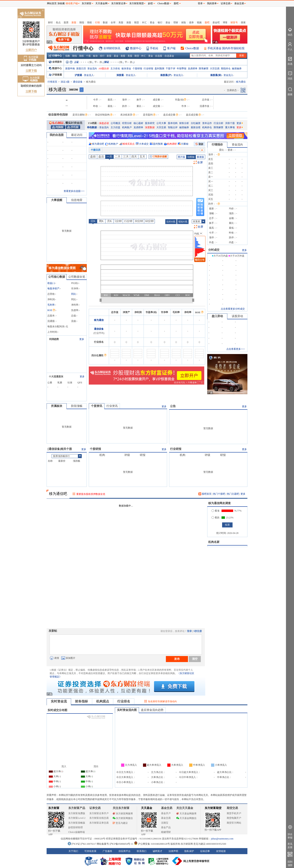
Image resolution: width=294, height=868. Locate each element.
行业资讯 (112, 406)
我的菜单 (212, 3)
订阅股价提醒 (158, 157)
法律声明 (173, 851)
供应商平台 (125, 851)
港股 (129, 23)
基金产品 (166, 827)
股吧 (207, 23)
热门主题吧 (233, 494)
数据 (105, 23)
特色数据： (93, 127)
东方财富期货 (213, 808)
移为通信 (99, 320)
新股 (74, 23)
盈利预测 (159, 69)
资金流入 (89, 75)
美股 (121, 23)
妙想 (150, 3)
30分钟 (139, 221)
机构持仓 (207, 127)
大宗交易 (215, 69)
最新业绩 (196, 127)
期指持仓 (226, 69)
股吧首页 (205, 494)
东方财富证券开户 (99, 813)
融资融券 (237, 69)
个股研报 (137, 69)
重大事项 (230, 127)
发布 (177, 659)
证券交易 (226, 3)
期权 (90, 23)
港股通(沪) (166, 75)
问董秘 (185, 144)
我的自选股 (57, 135)
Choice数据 (192, 48)
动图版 (191, 157)
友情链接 (221, 851)
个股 (88, 56)
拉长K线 (171, 222)
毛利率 (51, 305)
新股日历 (81, 69)
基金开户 (166, 813)
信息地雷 (77, 200)
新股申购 (70, 69)
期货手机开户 (234, 813)
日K (93, 221)
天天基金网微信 (186, 818)
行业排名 (124, 701)
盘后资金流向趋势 (152, 710)
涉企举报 (290, 836)
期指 (82, 23)
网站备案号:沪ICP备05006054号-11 (115, 844)
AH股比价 (104, 69)
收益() (51, 283)
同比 (73, 294)
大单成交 (144, 144)
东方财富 (54, 808)
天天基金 (147, 808)
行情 (97, 23)
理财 (176, 23)
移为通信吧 (98, 144)
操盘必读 (104, 123)
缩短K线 (183, 222)
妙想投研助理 (76, 827)
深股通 (120, 75)
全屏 (200, 162)
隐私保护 (189, 851)
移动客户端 (72, 3)
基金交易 (166, 818)
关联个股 (230, 123)
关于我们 (73, 851)
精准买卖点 (129, 144)
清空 (195, 659)
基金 (168, 23)
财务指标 (82, 701)
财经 (50, 23)
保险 (184, 23)
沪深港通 (55, 75)
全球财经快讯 (112, 48)
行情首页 (52, 82)
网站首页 (52, 3)
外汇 (144, 23)
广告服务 (107, 851)
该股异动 (237, 316)
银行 (160, 23)
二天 (118, 157)
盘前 (93, 157)
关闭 (43, 11)
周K (101, 221)
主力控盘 (115, 127)
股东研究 (150, 123)
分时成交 (214, 250)
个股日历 (96, 150)
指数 (68, 56)
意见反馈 (290, 846)
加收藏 (61, 3)
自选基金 (169, 56)
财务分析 (184, 123)
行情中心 (55, 56)
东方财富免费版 (77, 813)
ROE (51, 310)
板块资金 (126, 69)
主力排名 (115, 69)
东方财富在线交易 (99, 818)
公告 (173, 406)
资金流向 (92, 69)
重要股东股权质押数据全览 (91, 494)
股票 (66, 23)
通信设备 (78, 82)
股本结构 (173, 123)
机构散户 (127, 127)
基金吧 (216, 23)
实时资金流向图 (127, 710)
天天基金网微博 (186, 814)
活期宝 (165, 823)
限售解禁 (204, 69)
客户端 (171, 48)
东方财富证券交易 (99, 823)
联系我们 (142, 851)
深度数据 (150, 127)
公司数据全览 (77, 277)
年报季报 (182, 69)
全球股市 (55, 62)
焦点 (58, 23)
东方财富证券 (118, 3)
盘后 (101, 157)
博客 (225, 23)
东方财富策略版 (77, 823)
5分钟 (118, 221)
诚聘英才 (157, 851)
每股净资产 (53, 289)
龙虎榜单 (193, 69)
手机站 (154, 48)
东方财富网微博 (123, 814)
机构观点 (103, 701)
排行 (102, 56)
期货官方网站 (234, 823)
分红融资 (196, 123)
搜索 (243, 23)
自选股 (159, 56)
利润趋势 (54, 339)
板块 (95, 56)
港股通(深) (216, 75)
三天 (126, 157)
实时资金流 (59, 701)
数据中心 (136, 48)
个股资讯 (97, 406)
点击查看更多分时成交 (233, 309)
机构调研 (172, 144)
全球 (113, 23)
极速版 (200, 157)
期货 (137, 23)
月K (109, 221)
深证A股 (65, 82)
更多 (240, 123)
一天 (109, 157)
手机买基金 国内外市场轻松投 (226, 48)
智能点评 (173, 127)
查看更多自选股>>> (74, 191)
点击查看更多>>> (236, 349)
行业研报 (148, 69)
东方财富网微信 (123, 818)
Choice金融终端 (77, 832)
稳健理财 (166, 832)
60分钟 (149, 221)
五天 (142, 157)
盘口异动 (217, 316)
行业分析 (218, 123)
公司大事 (161, 123)
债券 (191, 23)
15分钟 (128, 221)
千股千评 (170, 69)
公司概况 (115, 123)
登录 (189, 631)
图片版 (182, 157)
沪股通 (78, 75)
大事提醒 (57, 200)
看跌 (215, 518)
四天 (134, 157)
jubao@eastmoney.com (222, 839)
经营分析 (127, 123)
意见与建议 (120, 823)
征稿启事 (205, 851)
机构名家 (214, 542)
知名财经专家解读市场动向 (162, 701)
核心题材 (138, 123)
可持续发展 (90, 851)
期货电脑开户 (234, 818)
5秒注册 (198, 631)
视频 (199, 23)
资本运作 (207, 123)
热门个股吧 (219, 494)
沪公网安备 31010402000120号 (152, 844)
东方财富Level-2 (77, 818)
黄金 (152, 23)
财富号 (234, 23)
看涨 (215, 511)
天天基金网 (101, 3)
